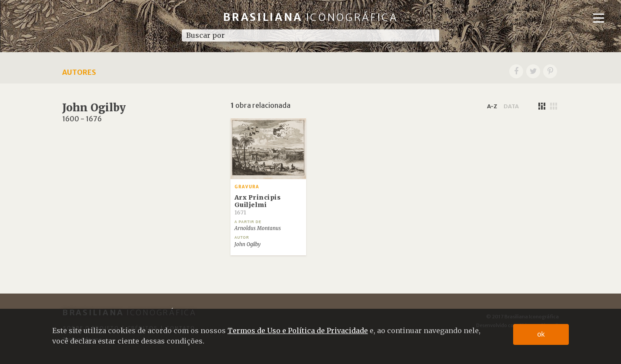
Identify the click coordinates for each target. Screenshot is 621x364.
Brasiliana (311, 17)
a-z (492, 106)
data (511, 106)
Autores (79, 72)
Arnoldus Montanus (258, 228)
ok (541, 334)
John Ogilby (247, 244)
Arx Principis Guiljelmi (258, 205)
